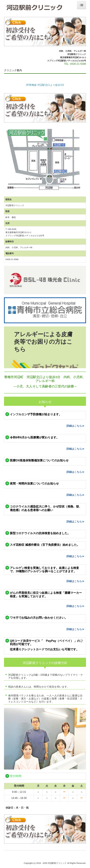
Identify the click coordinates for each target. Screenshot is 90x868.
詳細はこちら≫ (75, 426)
